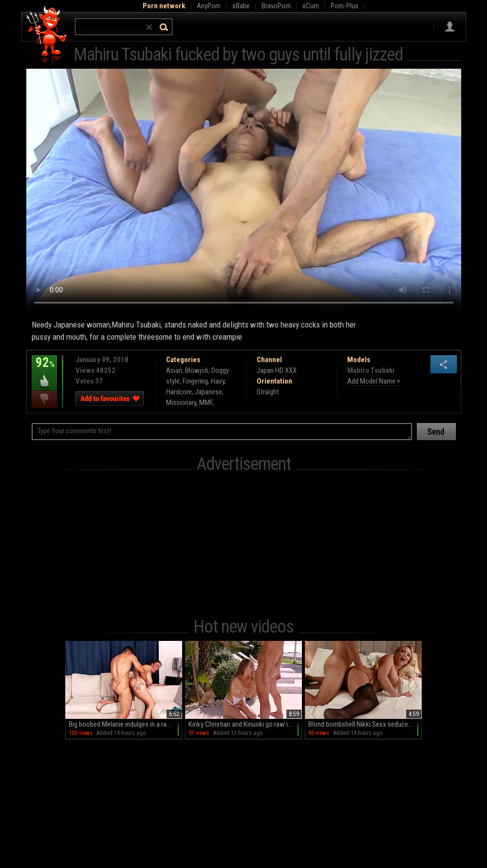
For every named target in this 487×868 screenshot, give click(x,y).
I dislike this (44, 399)
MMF (206, 403)
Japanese (208, 392)
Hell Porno (47, 36)
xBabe (241, 6)
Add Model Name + (374, 381)
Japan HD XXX (277, 370)
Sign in (450, 27)
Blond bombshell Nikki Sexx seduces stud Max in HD (365, 724)
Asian (174, 370)
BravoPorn (276, 6)
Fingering (195, 381)
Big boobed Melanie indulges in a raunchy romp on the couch (125, 724)
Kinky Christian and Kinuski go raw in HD (245, 724)
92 (44, 369)
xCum (311, 6)
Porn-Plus (345, 6)
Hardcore (179, 392)
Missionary (181, 403)
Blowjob (197, 370)
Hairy (218, 381)
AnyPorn (209, 6)
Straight (268, 392)
